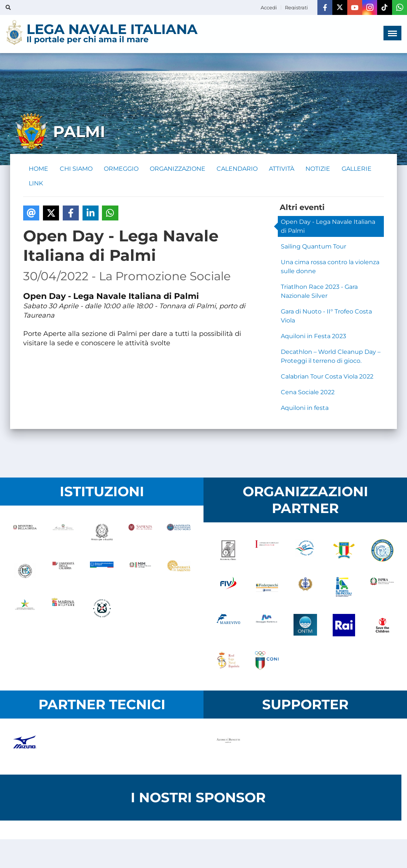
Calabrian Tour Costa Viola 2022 (327, 377)
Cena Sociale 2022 (308, 393)
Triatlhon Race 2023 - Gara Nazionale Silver (319, 292)
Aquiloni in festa (305, 409)
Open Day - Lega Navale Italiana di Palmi (328, 227)
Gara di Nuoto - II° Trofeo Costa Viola (326, 317)
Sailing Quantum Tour (313, 247)
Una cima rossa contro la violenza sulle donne (330, 267)
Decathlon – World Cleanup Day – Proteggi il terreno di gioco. (331, 357)
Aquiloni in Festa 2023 (313, 337)
